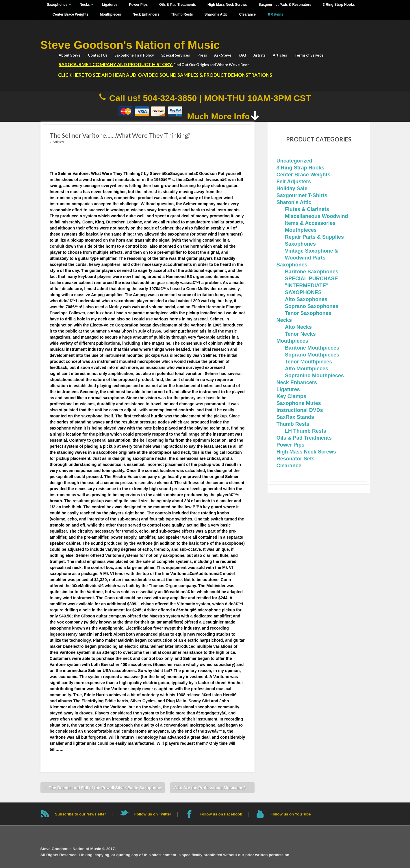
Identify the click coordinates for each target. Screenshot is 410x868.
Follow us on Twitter (153, 814)
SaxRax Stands (295, 417)
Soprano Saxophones (312, 306)
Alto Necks (298, 327)
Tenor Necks (300, 334)
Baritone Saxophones (312, 272)
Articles (280, 55)
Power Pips (139, 5)
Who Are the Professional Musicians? (212, 788)
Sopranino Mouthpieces (314, 376)
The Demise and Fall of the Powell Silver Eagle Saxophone (102, 788)
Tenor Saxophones (308, 313)
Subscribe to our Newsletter (80, 814)
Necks (85, 5)
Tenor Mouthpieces (309, 362)
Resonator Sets (296, 459)
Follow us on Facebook (221, 814)
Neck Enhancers (146, 14)
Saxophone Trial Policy (134, 55)
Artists (259, 55)
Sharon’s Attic (216, 14)
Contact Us (98, 55)
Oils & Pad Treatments (178, 5)
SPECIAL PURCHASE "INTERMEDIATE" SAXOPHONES (311, 285)
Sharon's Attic (294, 202)
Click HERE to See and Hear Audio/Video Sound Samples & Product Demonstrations (165, 75)
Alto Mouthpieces (307, 369)
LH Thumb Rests (306, 431)
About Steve (70, 55)
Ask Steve (223, 55)
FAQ (242, 55)
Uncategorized (294, 161)
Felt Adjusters (294, 182)
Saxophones (57, 5)
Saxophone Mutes (299, 403)
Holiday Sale (292, 188)
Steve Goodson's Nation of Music (130, 45)
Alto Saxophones (306, 299)
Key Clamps (291, 396)
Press (202, 55)
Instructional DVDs (300, 410)
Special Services (176, 55)
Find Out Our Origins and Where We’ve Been (154, 64)
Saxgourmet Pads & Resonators (285, 5)
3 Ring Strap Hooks (339, 5)
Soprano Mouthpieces (312, 355)
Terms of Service (309, 55)
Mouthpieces (111, 14)
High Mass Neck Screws (227, 5)
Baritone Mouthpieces (312, 348)
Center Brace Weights (71, 14)
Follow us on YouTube (291, 814)
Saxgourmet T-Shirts (302, 195)
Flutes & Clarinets (307, 209)
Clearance (247, 14)
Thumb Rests (182, 14)
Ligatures (110, 5)
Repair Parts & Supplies (314, 237)
